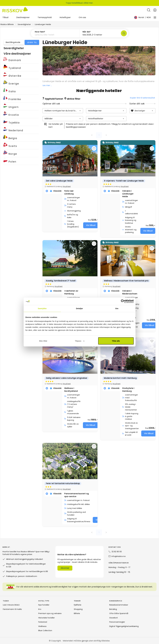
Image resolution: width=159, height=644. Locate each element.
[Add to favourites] (94, 148)
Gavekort (114, 618)
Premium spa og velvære (50, 613)
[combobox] (63, 111)
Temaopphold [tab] (45, 17)
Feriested (43, 622)
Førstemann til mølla (12, 609)
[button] (55, 33)
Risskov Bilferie (7, 24)
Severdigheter (24, 24)
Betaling (113, 609)
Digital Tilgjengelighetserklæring (124, 626)
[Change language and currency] (142, 17)
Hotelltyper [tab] (65, 17)
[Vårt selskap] (155, 17)
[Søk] (124, 33)
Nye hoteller (44, 605)
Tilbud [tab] (5, 17)
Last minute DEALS (11, 605)
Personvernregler (117, 622)
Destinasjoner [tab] (23, 17)
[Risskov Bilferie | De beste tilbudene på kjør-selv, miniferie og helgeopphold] (15, 10)
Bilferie (77, 613)
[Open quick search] (149, 10)
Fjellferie (78, 605)
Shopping (78, 609)
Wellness (42, 626)
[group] (70, 186)
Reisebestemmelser (119, 605)
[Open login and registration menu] (155, 10)
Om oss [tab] (82, 17)
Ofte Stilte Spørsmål (119, 613)
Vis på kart (67, 186)
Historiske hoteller (46, 618)
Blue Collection (45, 630)
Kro (40, 609)
